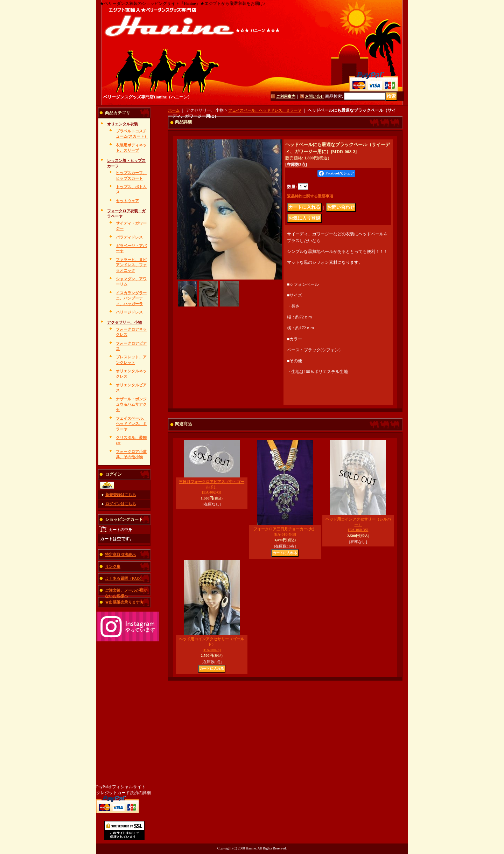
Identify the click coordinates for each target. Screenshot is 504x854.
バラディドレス (129, 237)
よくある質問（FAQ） (124, 578)
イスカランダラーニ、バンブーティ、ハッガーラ (131, 298)
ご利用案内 (286, 96)
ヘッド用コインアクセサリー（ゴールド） (212, 644)
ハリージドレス (129, 312)
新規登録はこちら (121, 495)
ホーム (174, 110)
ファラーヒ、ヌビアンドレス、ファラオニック (131, 265)
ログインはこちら (121, 504)
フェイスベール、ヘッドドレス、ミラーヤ (131, 424)
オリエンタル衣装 (122, 124)
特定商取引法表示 (120, 555)
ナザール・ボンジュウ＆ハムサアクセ (131, 404)
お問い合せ (314, 96)
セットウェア (127, 201)
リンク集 (113, 566)
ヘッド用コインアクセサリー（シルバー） (358, 525)
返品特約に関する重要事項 (310, 196)
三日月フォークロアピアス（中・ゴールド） (212, 487)
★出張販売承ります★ (124, 602)
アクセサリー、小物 (124, 322)
